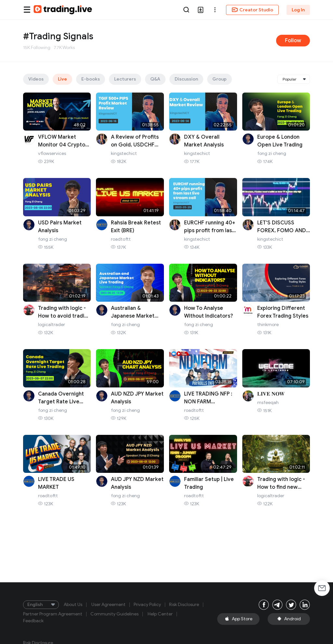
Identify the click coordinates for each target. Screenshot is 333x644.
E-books (91, 79)
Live (62, 79)
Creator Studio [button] (252, 10)
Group (220, 79)
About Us (73, 605)
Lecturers (125, 79)
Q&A (155, 79)
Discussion (186, 79)
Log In (298, 10)
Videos (36, 79)
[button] (215, 10)
